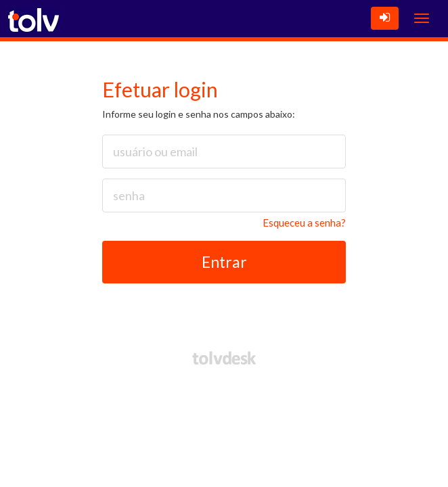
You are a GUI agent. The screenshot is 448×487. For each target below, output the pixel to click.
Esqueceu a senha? (304, 223)
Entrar (224, 262)
